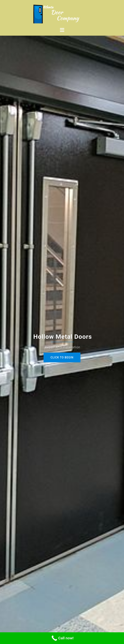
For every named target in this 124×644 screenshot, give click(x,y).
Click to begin (62, 357)
